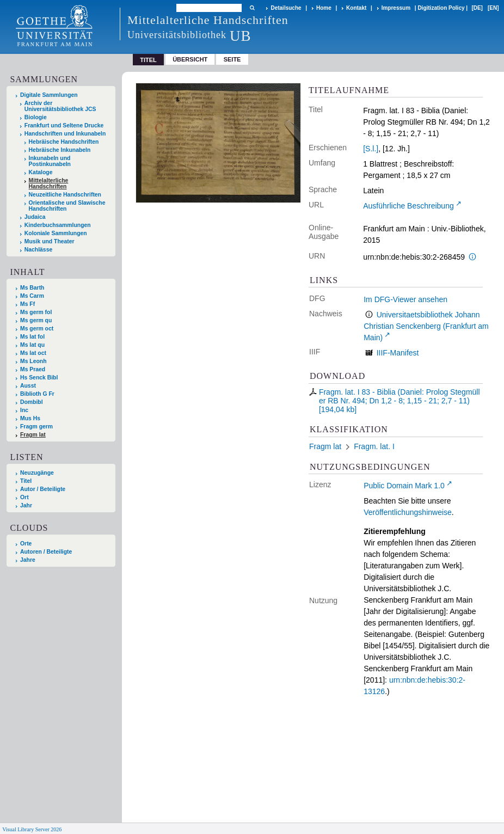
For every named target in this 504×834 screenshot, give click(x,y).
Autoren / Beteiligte (46, 552)
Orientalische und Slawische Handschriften (67, 206)
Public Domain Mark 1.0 (404, 486)
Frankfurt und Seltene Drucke (64, 125)
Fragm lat (33, 435)
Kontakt (356, 8)
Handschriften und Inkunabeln (65, 134)
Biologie (36, 117)
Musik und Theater (50, 241)
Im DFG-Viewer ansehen (405, 299)
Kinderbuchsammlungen (58, 225)
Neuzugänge (37, 473)
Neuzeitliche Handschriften (65, 195)
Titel (26, 481)
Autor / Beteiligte (43, 489)
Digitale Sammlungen (49, 95)
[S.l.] (371, 149)
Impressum (396, 8)
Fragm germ (36, 427)
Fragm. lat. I (374, 446)
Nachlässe (38, 250)
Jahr (26, 505)
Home (324, 8)
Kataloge (41, 172)
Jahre (28, 560)
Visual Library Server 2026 (32, 829)
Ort (24, 497)
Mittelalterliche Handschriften (49, 183)
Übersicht (190, 59)
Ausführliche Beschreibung (408, 206)
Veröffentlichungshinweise (408, 512)
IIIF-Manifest (398, 353)
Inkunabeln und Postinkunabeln (50, 161)
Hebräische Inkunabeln (60, 150)
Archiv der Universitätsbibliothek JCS (60, 106)
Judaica (35, 217)
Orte (26, 544)
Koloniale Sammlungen (56, 233)
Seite (232, 59)
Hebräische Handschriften (64, 142)
